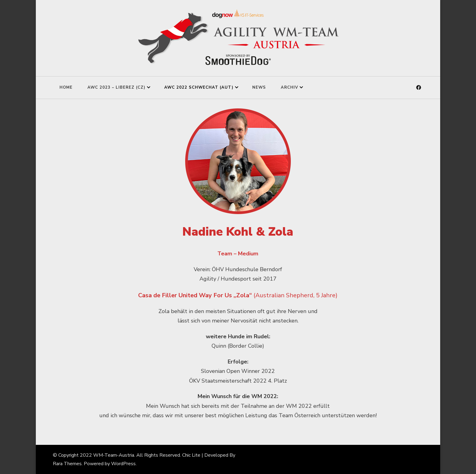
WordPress (123, 464)
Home (66, 87)
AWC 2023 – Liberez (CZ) (116, 87)
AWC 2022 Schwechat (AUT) (199, 87)
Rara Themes (67, 464)
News (259, 87)
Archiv (289, 87)
